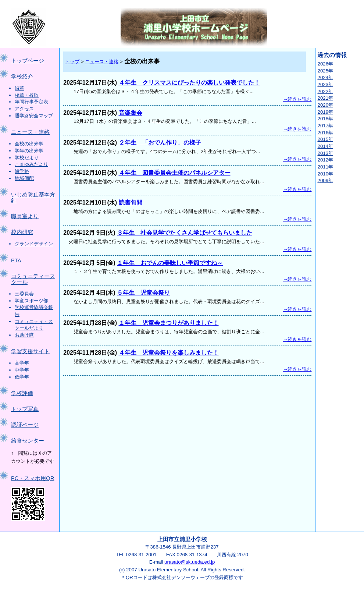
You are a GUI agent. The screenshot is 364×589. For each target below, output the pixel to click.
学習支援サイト (30, 351)
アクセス (24, 109)
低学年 (22, 377)
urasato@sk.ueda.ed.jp (190, 562)
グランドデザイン (34, 244)
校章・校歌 (27, 95)
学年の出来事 (29, 151)
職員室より (25, 216)
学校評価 (22, 393)
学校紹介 (22, 77)
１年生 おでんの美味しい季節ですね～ (170, 263)
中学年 (22, 370)
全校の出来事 (29, 144)
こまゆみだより (31, 164)
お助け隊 (24, 335)
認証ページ (25, 425)
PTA (16, 260)
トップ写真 (25, 409)
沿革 (19, 88)
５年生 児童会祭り (143, 293)
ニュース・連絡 (30, 132)
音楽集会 (131, 113)
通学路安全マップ (34, 116)
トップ (72, 62)
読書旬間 (131, 203)
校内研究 (22, 232)
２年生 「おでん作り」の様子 (160, 143)
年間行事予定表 (31, 102)
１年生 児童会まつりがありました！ (169, 323)
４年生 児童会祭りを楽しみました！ (169, 353)
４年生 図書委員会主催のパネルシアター (175, 173)
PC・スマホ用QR (33, 478)
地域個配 (24, 178)
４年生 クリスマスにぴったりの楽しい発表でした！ (189, 83)
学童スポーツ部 (31, 301)
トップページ (28, 61)
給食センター (28, 441)
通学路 (22, 171)
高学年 (22, 363)
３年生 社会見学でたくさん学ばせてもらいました (185, 233)
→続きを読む (297, 99)
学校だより (27, 158)
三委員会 (24, 294)
